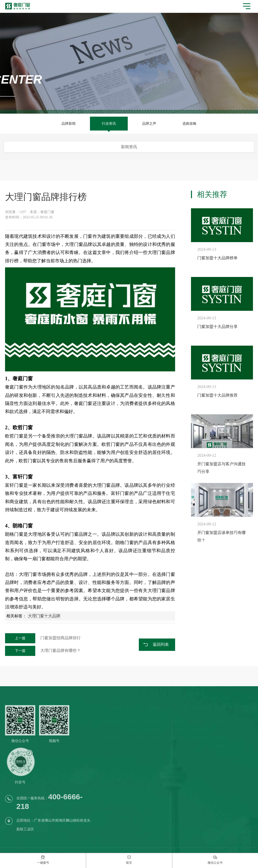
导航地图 (242, 730)
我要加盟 (179, 707)
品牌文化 (111, 730)
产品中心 (135, 707)
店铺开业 (177, 738)
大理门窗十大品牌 (44, 616)
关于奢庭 (113, 707)
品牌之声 (149, 124)
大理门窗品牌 (161, 252)
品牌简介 (111, 721)
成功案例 (200, 707)
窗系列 (131, 730)
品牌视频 (111, 755)
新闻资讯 (222, 707)
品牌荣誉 (111, 738)
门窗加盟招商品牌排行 (43, 638)
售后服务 (155, 738)
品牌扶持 (177, 730)
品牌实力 (177, 721)
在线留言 (242, 738)
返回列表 (161, 644)
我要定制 (157, 707)
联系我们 (244, 707)
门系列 (131, 721)
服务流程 (155, 730)
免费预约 (155, 721)
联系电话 (242, 721)
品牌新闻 (69, 124)
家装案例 (198, 730)
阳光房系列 (135, 738)
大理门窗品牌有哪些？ (43, 650)
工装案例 (198, 738)
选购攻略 (189, 124)
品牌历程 (111, 746)
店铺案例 (198, 721)
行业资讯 (109, 124)
